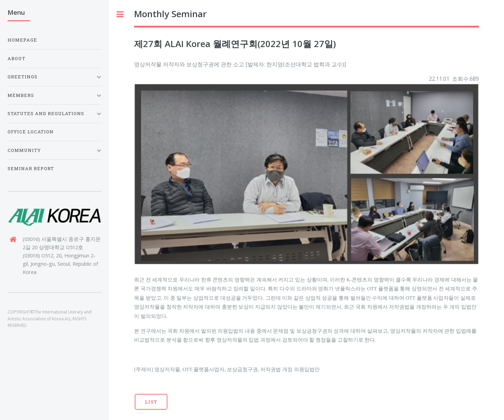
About (17, 58)
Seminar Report (31, 168)
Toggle (120, 14)
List (151, 402)
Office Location (31, 132)
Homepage (22, 40)
